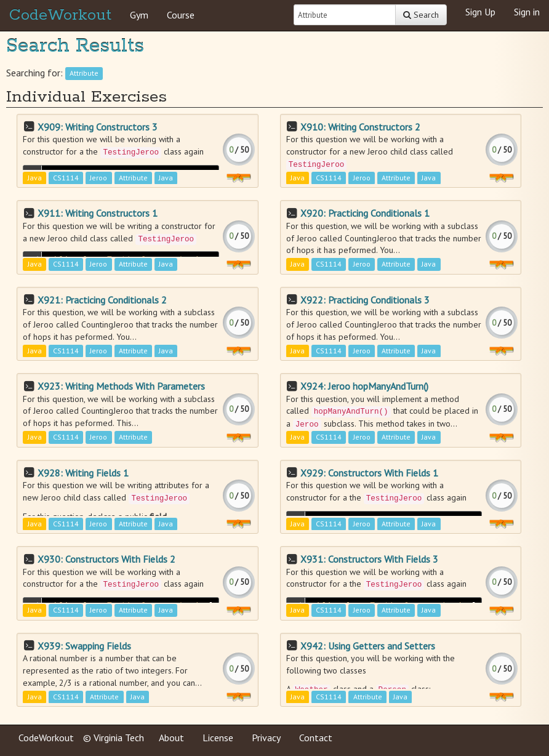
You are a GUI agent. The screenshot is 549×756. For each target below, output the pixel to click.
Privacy (266, 738)
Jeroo (98, 178)
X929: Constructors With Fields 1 (369, 473)
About (171, 738)
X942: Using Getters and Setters (368, 646)
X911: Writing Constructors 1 (98, 213)
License (218, 738)
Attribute (84, 74)
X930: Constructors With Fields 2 (106, 559)
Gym (139, 15)
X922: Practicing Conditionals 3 (365, 300)
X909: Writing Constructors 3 (98, 127)
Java (35, 178)
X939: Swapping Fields (84, 646)
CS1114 (66, 178)
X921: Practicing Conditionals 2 (102, 300)
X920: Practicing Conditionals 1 (365, 213)
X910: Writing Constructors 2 (360, 127)
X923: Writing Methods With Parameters (121, 386)
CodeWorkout (60, 15)
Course (181, 15)
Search (421, 15)
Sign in (527, 12)
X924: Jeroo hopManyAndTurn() (364, 386)
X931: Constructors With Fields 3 (369, 559)
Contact (316, 738)
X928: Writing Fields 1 (83, 473)
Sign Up (480, 12)
